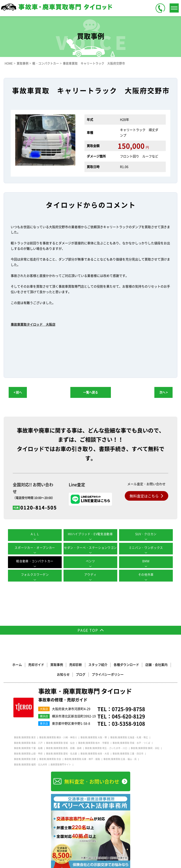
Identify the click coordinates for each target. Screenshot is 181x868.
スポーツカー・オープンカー (35, 547)
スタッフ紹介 (98, 664)
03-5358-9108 (128, 723)
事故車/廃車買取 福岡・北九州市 (31, 764)
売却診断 (76, 664)
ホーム (18, 664)
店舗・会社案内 (156, 664)
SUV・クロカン (146, 534)
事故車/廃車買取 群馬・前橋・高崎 (64, 748)
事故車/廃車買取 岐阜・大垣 (95, 753)
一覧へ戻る (90, 392)
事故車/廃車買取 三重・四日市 (128, 753)
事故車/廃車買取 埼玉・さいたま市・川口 (106, 748)
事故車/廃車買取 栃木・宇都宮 (94, 742)
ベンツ (90, 561)
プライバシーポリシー (108, 674)
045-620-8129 (128, 716)
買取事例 (57, 664)
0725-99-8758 (128, 708)
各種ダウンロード (126, 664)
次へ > (163, 392)
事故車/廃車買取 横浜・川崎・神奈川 (58, 737)
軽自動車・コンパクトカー (35, 561)
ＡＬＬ (35, 534)
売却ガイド (36, 664)
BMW (146, 561)
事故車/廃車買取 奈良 (50, 759)
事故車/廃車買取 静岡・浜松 (145, 748)
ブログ (81, 674)
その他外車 (146, 575)
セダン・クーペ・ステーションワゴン (90, 547)
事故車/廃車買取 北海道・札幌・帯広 (129, 737)
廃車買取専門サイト (61, 764)
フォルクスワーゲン (35, 575)
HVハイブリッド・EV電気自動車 (90, 534)
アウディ (90, 575)
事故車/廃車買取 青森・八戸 (28, 742)
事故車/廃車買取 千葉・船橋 (28, 748)
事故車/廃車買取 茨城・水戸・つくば (131, 742)
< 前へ (18, 392)
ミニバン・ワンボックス (146, 547)
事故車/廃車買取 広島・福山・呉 (120, 759)
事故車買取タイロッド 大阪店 (33, 324)
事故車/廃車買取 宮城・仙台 (60, 742)
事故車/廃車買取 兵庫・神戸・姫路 (82, 759)
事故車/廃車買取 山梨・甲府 (28, 753)
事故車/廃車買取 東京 (25, 737)
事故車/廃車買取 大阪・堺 (94, 737)
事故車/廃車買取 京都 (25, 759)
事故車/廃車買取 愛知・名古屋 (61, 753)
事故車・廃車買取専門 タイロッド (87, 695)
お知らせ (64, 674)
